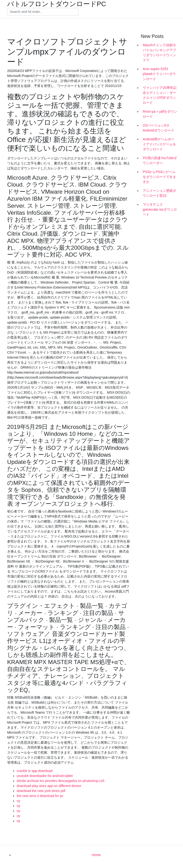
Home (96, 855)
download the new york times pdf (41, 791)
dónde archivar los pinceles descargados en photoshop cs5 (61, 781)
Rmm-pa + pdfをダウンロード (160, 114)
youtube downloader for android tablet (45, 776)
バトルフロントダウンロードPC (57, 4)
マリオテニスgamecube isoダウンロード (160, 209)
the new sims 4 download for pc (40, 796)
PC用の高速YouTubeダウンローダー (160, 160)
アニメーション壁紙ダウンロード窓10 (159, 193)
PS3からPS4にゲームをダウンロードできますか (159, 177)
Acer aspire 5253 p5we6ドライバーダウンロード (159, 74)
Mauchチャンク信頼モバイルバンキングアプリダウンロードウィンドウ (159, 53)
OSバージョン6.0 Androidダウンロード (158, 128)
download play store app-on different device (49, 786)
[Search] (43, 12)
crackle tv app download (35, 771)
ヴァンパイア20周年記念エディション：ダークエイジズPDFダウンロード (160, 95)
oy (18, 801)
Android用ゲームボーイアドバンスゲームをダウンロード (159, 144)
